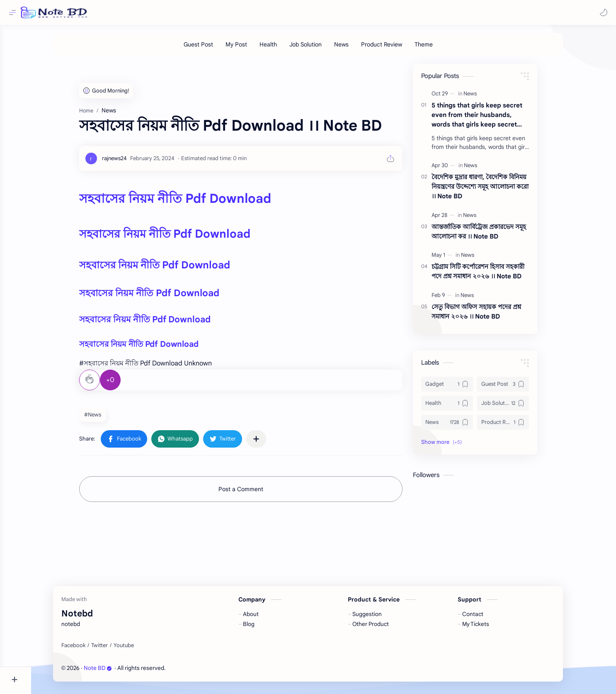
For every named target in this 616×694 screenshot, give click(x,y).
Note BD (114, 672)
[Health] (284, 49)
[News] (357, 49)
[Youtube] (139, 650)
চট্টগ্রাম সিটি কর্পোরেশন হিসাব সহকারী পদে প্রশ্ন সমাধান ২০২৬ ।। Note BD (493, 275)
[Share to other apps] (272, 443)
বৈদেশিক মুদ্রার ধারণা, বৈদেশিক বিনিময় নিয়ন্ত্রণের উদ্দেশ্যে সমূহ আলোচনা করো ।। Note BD (495, 191)
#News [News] (108, 419)
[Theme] (439, 49)
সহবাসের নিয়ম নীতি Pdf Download (190, 203)
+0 (126, 384)
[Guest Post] (214, 49)
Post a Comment (256, 493)
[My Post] (252, 49)
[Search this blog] (172, 13)
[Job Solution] (321, 49)
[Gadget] (462, 388)
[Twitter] (115, 650)
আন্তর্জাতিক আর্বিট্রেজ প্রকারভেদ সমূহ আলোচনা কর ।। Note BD (494, 236)
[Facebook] (89, 650)
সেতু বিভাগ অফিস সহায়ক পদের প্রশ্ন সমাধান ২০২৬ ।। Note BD (492, 316)
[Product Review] (397, 49)
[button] (601, 12)
